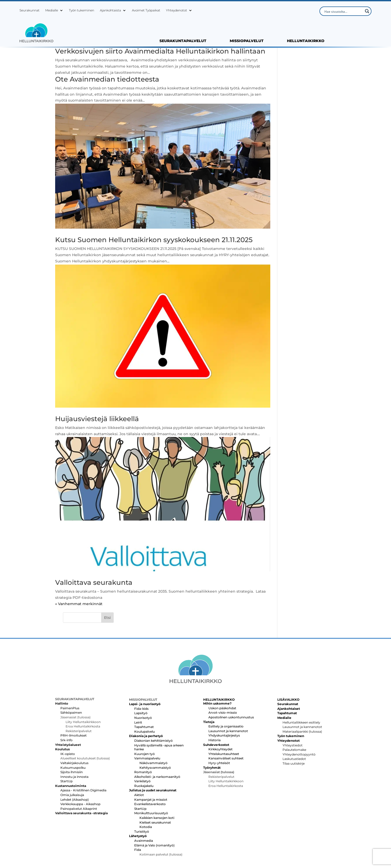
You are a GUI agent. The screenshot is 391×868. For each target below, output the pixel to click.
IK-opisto (68, 726)
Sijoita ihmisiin (72, 744)
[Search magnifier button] (367, 11)
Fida (138, 822)
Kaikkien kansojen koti (157, 790)
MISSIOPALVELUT (247, 41)
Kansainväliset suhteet (226, 731)
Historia (214, 713)
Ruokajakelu (144, 758)
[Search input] (343, 11)
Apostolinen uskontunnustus (231, 690)
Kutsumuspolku (73, 740)
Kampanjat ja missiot (151, 772)
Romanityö (143, 744)
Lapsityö (141, 686)
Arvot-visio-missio (223, 685)
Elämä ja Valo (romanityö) (154, 818)
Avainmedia (144, 813)
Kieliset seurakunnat (155, 795)
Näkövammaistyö (153, 735)
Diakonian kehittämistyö (153, 713)
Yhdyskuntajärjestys (224, 708)
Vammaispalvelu (147, 731)
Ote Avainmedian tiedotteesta (107, 86)
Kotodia (146, 800)
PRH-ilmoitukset (73, 708)
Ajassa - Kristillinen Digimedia (83, 763)
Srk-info (66, 713)
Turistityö (142, 804)
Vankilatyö (142, 754)
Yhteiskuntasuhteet (224, 726)
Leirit (138, 695)
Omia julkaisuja (72, 767)
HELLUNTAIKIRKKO (306, 41)
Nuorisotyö (143, 690)
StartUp (66, 754)
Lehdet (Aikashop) (75, 772)
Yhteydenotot (177, 10)
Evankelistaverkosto (150, 777)
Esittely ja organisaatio (226, 699)
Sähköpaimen (71, 685)
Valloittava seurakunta (94, 580)
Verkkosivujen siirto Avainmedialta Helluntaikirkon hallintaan (142, 55)
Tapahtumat (144, 699)
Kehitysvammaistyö (155, 740)
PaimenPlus (70, 681)
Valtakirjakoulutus (74, 735)
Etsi (330, 53)
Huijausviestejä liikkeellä (97, 415)
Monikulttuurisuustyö (151, 786)
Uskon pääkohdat (222, 681)
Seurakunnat (30, 10)
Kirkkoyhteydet (220, 722)
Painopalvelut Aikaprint (79, 781)
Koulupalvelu (145, 704)
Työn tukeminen (82, 10)
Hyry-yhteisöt (219, 735)
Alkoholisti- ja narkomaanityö (157, 749)
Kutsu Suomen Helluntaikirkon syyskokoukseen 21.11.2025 (154, 242)
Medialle (52, 10)
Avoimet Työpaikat (146, 10)
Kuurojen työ (145, 726)
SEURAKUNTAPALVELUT (183, 41)
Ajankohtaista (110, 10)
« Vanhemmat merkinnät (79, 601)
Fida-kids (141, 681)
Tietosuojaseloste (320, 846)
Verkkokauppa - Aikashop (80, 777)
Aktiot (139, 767)
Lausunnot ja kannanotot (228, 703)
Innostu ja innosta (74, 749)
